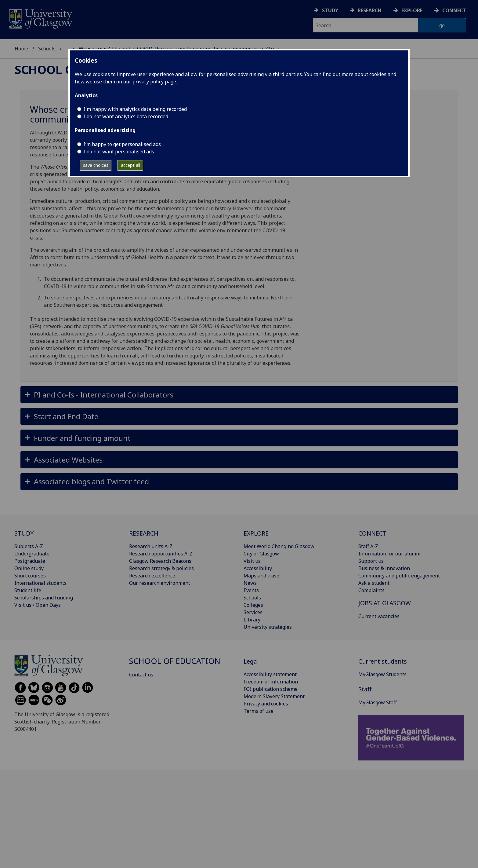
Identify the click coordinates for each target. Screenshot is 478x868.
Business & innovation (384, 568)
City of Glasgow (261, 554)
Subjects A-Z (29, 546)
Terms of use (259, 711)
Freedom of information (271, 682)
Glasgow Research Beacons (160, 561)
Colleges (253, 605)
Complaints (371, 590)
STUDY (24, 533)
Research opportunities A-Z (161, 554)
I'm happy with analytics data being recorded (135, 109)
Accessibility (258, 568)
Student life (28, 590)
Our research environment (160, 583)
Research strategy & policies (161, 568)
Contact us (141, 675)
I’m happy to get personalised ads (122, 144)
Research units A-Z (151, 546)
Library (252, 620)
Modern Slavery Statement (274, 696)
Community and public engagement (399, 576)
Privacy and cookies (266, 704)
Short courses (30, 576)
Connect (454, 10)
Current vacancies (379, 616)
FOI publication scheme (271, 689)
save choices (96, 165)
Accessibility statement (270, 674)
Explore (412, 10)
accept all (130, 165)
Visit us (252, 561)
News (250, 583)
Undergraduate (32, 554)
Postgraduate (30, 561)
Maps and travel (262, 576)
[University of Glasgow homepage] (40, 18)
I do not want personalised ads (119, 152)
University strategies (268, 627)
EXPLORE (256, 533)
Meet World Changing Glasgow (279, 546)
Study (330, 10)
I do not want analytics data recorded (126, 116)
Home (21, 45)
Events (251, 590)
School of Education (88, 45)
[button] (239, 395)
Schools (47, 45)
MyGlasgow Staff (378, 702)
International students (40, 583)
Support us (371, 561)
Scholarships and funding (44, 598)
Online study (29, 568)
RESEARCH (144, 533)
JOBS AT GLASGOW (385, 603)
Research (370, 10)
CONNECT (372, 533)
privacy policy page (154, 82)
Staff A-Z (368, 546)
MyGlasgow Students (382, 674)
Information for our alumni (389, 554)
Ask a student (374, 583)
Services (253, 612)
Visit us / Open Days (38, 605)
